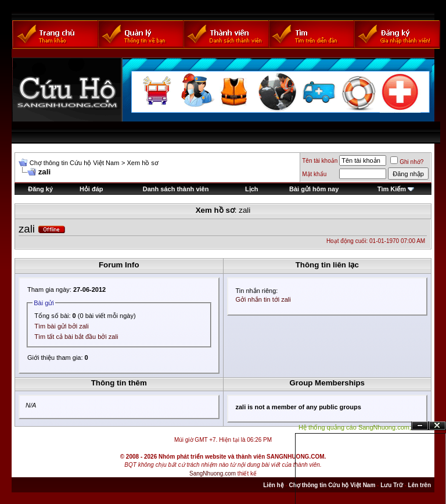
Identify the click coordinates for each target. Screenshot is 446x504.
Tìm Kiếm (392, 189)
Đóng (437, 426)
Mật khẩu (314, 174)
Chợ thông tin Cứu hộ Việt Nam (75, 163)
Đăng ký (40, 189)
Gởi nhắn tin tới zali (263, 299)
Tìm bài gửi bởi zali (61, 326)
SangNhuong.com (213, 473)
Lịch (252, 189)
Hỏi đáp (91, 189)
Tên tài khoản (320, 161)
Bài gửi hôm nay (314, 189)
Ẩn (420, 426)
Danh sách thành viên (176, 189)
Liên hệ (273, 485)
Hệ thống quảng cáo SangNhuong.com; (355, 427)
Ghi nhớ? (407, 162)
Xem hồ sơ (142, 163)
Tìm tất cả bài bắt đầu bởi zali (76, 337)
